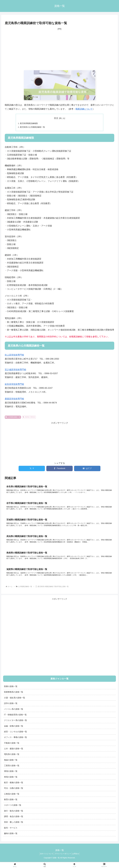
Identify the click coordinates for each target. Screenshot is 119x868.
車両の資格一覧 (11, 780)
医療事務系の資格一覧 (14, 695)
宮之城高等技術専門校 (15, 370)
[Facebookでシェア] (59, 469)
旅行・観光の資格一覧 (14, 814)
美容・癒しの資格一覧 (14, 826)
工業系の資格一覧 (12, 769)
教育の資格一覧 (11, 803)
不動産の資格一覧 (12, 746)
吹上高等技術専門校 (14, 355)
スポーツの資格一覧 (13, 809)
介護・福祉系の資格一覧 (15, 701)
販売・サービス (11, 831)
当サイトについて (45, 857)
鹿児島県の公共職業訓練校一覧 (33, 127)
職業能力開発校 (29, 418)
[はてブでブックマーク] (87, 469)
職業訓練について (84, 109)
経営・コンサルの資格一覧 (15, 735)
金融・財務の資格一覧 (14, 729)
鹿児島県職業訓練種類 (30, 124)
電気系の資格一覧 (12, 758)
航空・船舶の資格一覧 (14, 786)
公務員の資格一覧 (12, 797)
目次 (56, 118)
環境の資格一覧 (11, 775)
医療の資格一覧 (11, 690)
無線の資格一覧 (11, 763)
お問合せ (77, 857)
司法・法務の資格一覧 (14, 792)
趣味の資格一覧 (11, 837)
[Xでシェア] (32, 469)
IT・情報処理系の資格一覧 (15, 718)
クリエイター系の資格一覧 (15, 724)
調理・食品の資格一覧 (14, 820)
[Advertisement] (59, 51)
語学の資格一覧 (11, 707)
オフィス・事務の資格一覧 (15, 741)
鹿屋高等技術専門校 (14, 399)
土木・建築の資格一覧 (14, 752)
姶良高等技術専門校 (14, 385)
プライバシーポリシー (63, 857)
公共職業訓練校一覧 (13, 418)
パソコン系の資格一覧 (14, 712)
